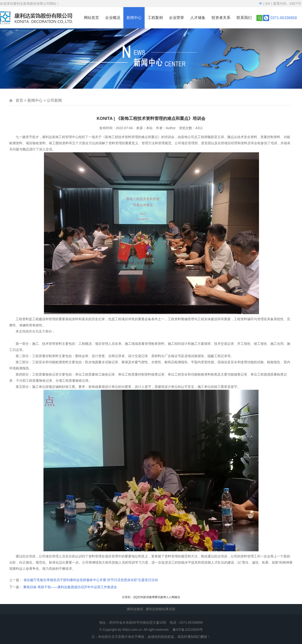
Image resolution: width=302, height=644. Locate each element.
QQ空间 (138, 597)
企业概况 (113, 18)
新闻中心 (134, 18)
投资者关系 (221, 18)
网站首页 (91, 18)
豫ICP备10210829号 (188, 630)
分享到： (128, 597)
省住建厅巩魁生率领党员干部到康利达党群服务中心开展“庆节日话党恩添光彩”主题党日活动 (91, 580)
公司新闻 (54, 100)
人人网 (170, 597)
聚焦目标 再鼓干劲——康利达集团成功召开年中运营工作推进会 (70, 587)
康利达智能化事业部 (160, 609)
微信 (177, 597)
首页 (19, 100)
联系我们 (244, 18)
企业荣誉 (177, 18)
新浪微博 (149, 597)
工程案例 (155, 18)
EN (268, 4)
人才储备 (198, 18)
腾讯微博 (160, 597)
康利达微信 (135, 609)
